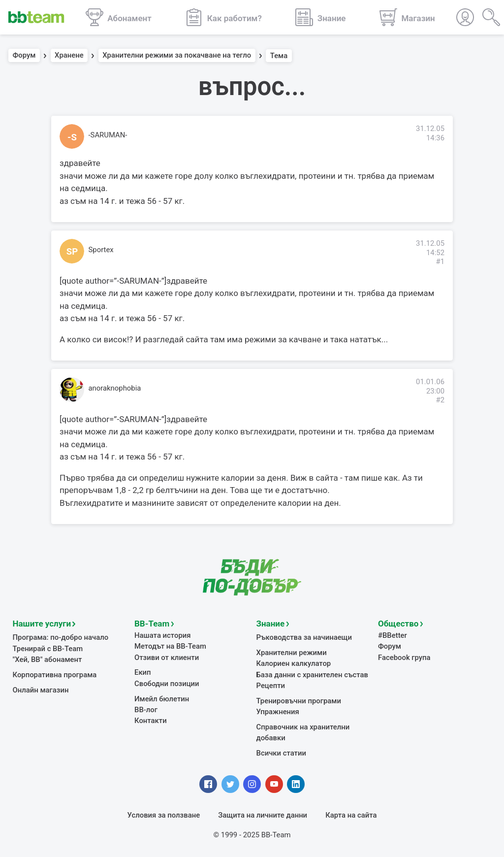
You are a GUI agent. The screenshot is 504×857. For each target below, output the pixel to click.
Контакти (151, 721)
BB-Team (152, 624)
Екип (143, 672)
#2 (440, 400)
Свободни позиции (167, 684)
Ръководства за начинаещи (304, 637)
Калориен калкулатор (294, 663)
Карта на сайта (351, 815)
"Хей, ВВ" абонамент (47, 659)
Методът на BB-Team (170, 646)
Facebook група (404, 658)
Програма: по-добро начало (61, 637)
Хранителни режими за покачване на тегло (177, 56)
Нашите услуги (42, 624)
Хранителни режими (292, 653)
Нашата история (162, 635)
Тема (279, 56)
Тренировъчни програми (299, 701)
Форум (24, 56)
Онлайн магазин (41, 690)
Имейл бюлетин (162, 699)
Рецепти (271, 686)
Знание (271, 624)
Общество (398, 624)
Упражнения (278, 712)
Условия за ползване (164, 815)
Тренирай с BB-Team (48, 649)
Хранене (69, 56)
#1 (440, 262)
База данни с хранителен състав (312, 675)
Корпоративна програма (55, 675)
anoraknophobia (115, 388)
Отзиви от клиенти (167, 658)
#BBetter (393, 635)
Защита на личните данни (263, 815)
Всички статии (281, 753)
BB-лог (146, 710)
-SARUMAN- (108, 135)
